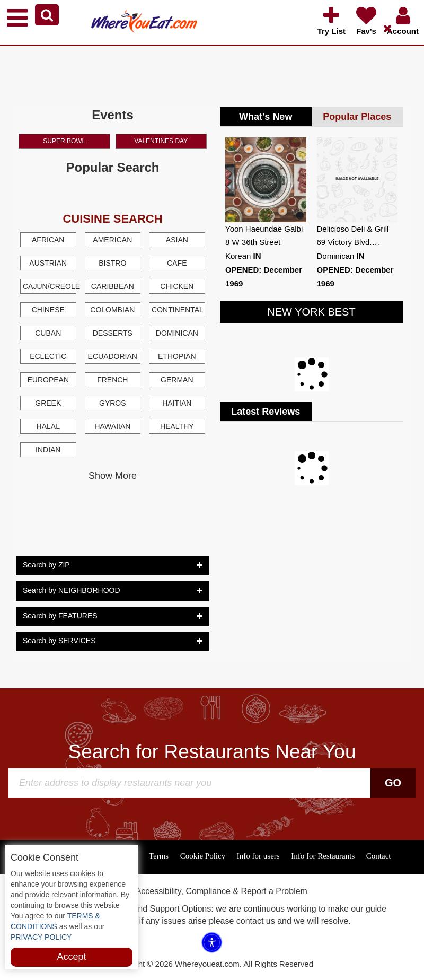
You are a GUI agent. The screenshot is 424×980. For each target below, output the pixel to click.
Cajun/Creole (50, 286)
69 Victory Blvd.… (348, 242)
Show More (113, 476)
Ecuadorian (113, 356)
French (112, 380)
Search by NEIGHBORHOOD (113, 591)
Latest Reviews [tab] (266, 412)
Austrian (48, 263)
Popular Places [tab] (357, 117)
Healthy (177, 426)
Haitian (177, 403)
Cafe (177, 263)
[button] (47, 15)
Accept (71, 957)
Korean (243, 256)
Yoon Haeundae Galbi (264, 229)
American (112, 240)
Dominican (177, 333)
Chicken (177, 286)
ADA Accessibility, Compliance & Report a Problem (212, 891)
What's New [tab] (266, 117)
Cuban (48, 333)
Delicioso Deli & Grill (353, 229)
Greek (48, 403)
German (177, 380)
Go (393, 783)
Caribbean (113, 286)
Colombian (112, 310)
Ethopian (177, 356)
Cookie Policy (203, 856)
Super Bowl (64, 141)
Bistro (112, 263)
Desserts (113, 333)
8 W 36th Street (253, 242)
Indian (48, 450)
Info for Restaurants (323, 856)
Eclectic (48, 356)
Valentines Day (161, 141)
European (48, 380)
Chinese (48, 310)
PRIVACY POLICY (41, 937)
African (48, 240)
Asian (177, 240)
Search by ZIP (113, 566)
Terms (159, 856)
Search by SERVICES (113, 641)
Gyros (113, 403)
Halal (48, 426)
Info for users (258, 856)
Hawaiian (112, 426)
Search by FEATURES (113, 616)
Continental (178, 310)
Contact (379, 856)
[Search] (191, 783)
